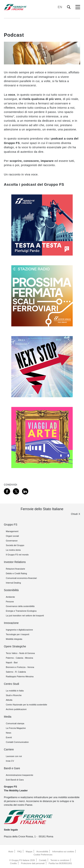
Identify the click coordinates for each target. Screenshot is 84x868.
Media (8, 717)
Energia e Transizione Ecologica (21, 611)
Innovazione (11, 623)
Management (12, 531)
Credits (14, 863)
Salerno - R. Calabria (16, 672)
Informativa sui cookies (63, 852)
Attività (9, 700)
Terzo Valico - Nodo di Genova (20, 653)
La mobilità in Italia (15, 691)
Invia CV (10, 761)
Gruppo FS (11, 525)
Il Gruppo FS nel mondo (17, 555)
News (9, 733)
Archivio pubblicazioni (16, 709)
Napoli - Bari (12, 662)
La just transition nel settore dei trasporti (25, 616)
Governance (12, 541)
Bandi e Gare (12, 768)
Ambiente (10, 597)
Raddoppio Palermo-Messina (20, 676)
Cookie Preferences (43, 855)
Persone (10, 602)
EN (60, 7)
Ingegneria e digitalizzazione (19, 630)
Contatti (43, 860)
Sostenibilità (11, 590)
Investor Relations (15, 562)
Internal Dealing (13, 583)
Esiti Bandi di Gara (15, 780)
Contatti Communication (17, 742)
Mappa (29, 852)
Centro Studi (11, 684)
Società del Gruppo (15, 545)
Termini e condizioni (60, 860)
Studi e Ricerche (14, 695)
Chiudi (74, 514)
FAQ (19, 852)
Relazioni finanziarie (15, 569)
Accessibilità (42, 852)
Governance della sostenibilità (20, 606)
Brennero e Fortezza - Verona (20, 667)
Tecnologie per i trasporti (18, 634)
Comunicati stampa (15, 723)
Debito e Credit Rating (16, 573)
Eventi (9, 737)
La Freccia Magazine (16, 728)
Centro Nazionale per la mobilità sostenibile (27, 705)
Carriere (9, 749)
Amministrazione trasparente (19, 775)
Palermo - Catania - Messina (19, 658)
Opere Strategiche (15, 646)
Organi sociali (12, 536)
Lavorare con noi (14, 756)
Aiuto (11, 852)
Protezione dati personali (33, 863)
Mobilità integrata (14, 639)
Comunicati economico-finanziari (21, 578)
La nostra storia (13, 550)
